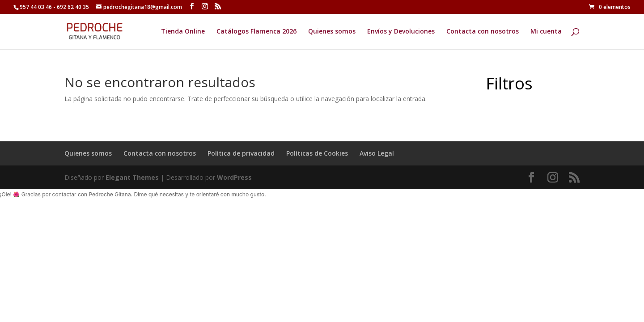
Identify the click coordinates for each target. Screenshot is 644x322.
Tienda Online (183, 32)
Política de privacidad (241, 153)
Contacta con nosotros (483, 32)
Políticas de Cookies (317, 153)
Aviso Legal (377, 153)
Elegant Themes (132, 177)
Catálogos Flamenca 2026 (256, 32)
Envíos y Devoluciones (401, 32)
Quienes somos (332, 32)
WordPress (234, 177)
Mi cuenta (546, 32)
